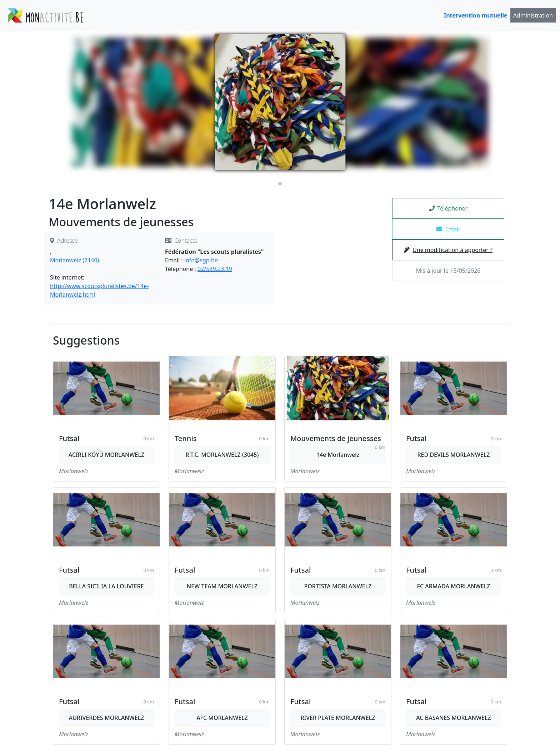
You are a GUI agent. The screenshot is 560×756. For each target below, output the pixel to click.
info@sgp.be (201, 260)
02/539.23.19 (215, 269)
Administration (533, 15)
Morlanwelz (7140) (74, 260)
